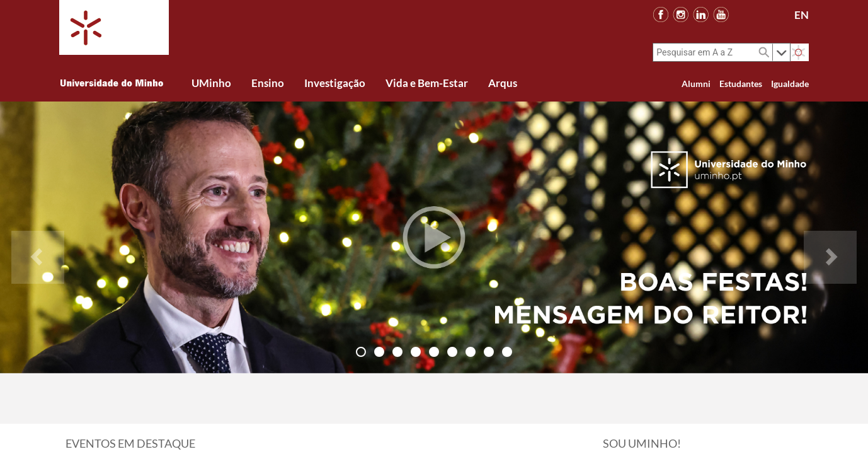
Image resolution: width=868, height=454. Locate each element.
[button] (38, 237)
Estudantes (741, 84)
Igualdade (790, 84)
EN (802, 15)
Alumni (696, 84)
